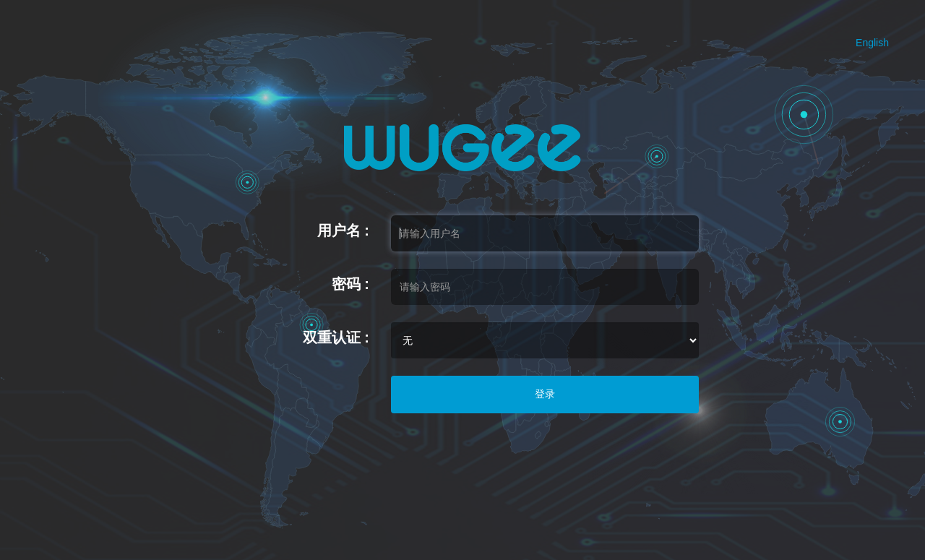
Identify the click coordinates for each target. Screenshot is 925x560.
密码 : (350, 284)
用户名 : (343, 231)
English (872, 43)
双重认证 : (336, 337)
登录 (545, 394)
